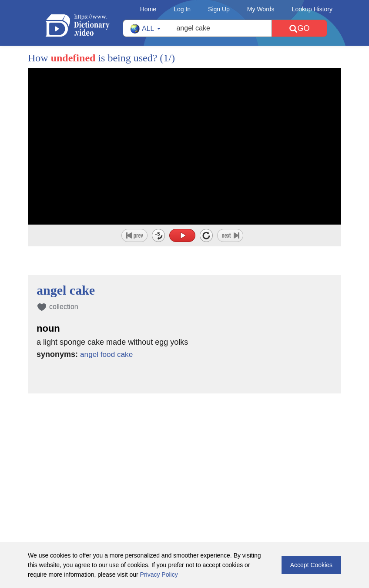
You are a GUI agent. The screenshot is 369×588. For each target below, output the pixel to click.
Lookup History (312, 9)
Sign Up (219, 9)
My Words (261, 9)
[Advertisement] (184, 450)
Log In (182, 9)
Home (148, 9)
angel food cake (108, 354)
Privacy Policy (159, 575)
